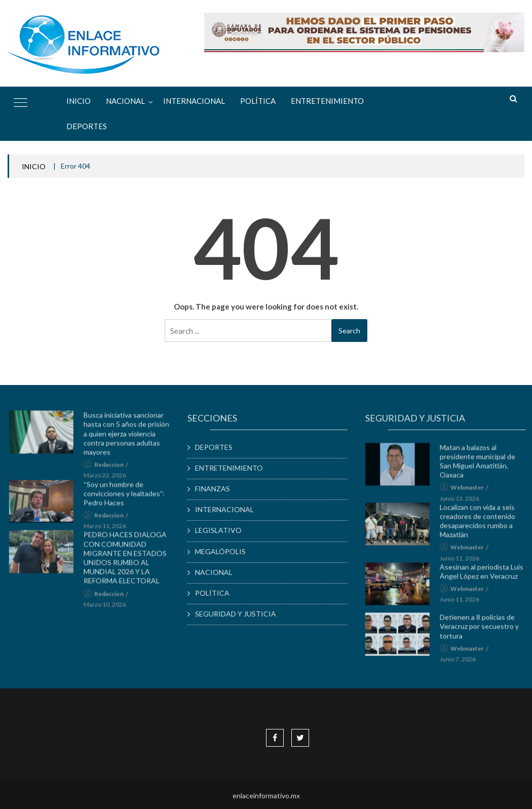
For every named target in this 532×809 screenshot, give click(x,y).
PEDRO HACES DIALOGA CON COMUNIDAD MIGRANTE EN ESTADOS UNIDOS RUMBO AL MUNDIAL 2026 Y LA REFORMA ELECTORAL (129, 561)
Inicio (79, 101)
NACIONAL (125, 101)
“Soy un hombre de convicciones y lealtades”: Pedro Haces (128, 496)
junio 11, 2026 (463, 561)
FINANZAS (216, 489)
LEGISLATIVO (222, 530)
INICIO (34, 166)
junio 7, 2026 (461, 662)
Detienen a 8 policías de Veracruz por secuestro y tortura (483, 629)
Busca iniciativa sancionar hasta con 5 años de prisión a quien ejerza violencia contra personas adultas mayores (130, 436)
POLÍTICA (258, 101)
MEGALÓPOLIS (224, 551)
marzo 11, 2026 (108, 529)
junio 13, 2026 (463, 501)
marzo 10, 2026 (108, 607)
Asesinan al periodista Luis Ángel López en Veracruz (485, 574)
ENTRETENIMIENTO (327, 101)
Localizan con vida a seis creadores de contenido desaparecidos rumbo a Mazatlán (481, 524)
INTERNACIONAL (194, 101)
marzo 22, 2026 (108, 478)
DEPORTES (87, 126)
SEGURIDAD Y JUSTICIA (239, 614)
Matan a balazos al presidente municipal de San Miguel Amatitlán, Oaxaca (481, 464)
